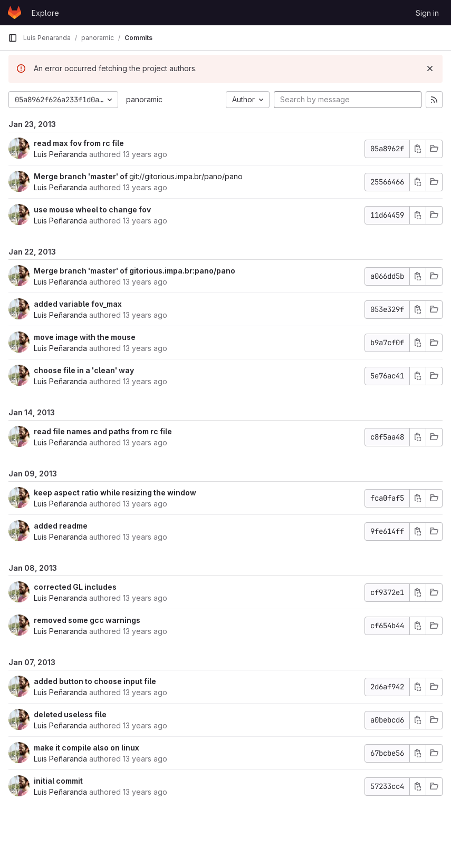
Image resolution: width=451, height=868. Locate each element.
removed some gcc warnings (87, 620)
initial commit (58, 781)
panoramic (144, 99)
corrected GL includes (75, 587)
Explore (45, 13)
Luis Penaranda (60, 537)
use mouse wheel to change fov (92, 209)
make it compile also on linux (87, 748)
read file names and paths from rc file (103, 431)
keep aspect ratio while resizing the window (115, 492)
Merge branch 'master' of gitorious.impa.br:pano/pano (135, 271)
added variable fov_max (78, 304)
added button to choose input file (95, 681)
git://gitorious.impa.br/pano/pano (186, 176)
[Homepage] (15, 13)
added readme (61, 526)
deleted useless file (70, 714)
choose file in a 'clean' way (84, 370)
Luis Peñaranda (60, 154)
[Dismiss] (430, 69)
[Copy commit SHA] (418, 149)
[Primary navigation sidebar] (13, 38)
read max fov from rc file (79, 143)
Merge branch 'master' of (81, 176)
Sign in (427, 13)
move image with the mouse (85, 337)
